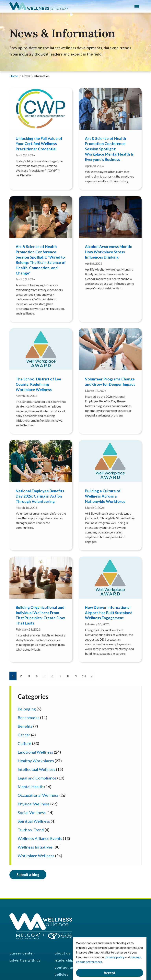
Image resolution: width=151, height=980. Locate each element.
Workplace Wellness (36, 856)
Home (14, 76)
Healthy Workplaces (36, 761)
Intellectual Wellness (36, 769)
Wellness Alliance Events (40, 838)
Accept (110, 973)
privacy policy (115, 957)
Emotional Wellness (35, 752)
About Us (62, 953)
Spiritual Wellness (34, 821)
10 (84, 676)
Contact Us (64, 968)
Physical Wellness (34, 804)
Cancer (24, 735)
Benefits (25, 726)
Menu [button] (137, 7)
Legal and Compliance (37, 778)
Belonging (27, 709)
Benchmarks (29, 717)
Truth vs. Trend (31, 830)
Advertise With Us (25, 960)
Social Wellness (32, 812)
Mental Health (31, 787)
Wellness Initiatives (35, 847)
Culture (24, 743)
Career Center (22, 953)
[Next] (92, 676)
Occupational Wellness (38, 795)
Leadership (64, 960)
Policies (61, 975)
